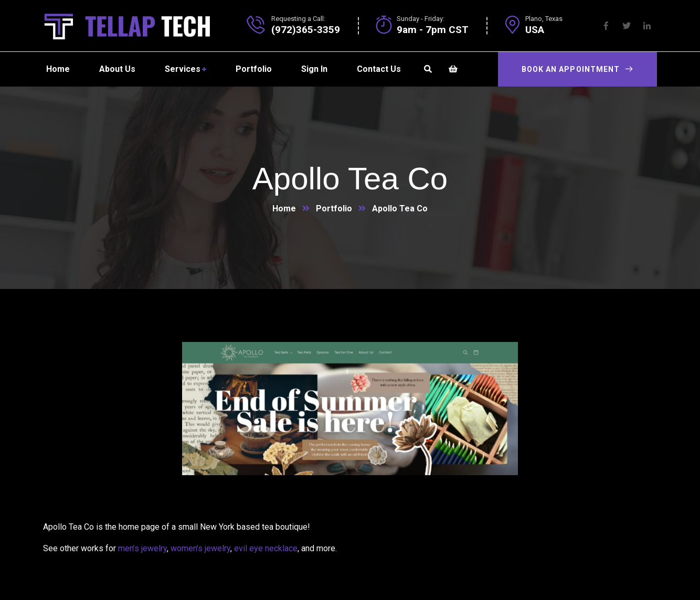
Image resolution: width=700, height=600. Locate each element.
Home (284, 208)
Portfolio (334, 208)
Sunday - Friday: (421, 19)
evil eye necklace (266, 548)
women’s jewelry (200, 548)
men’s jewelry (142, 548)
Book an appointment (577, 69)
